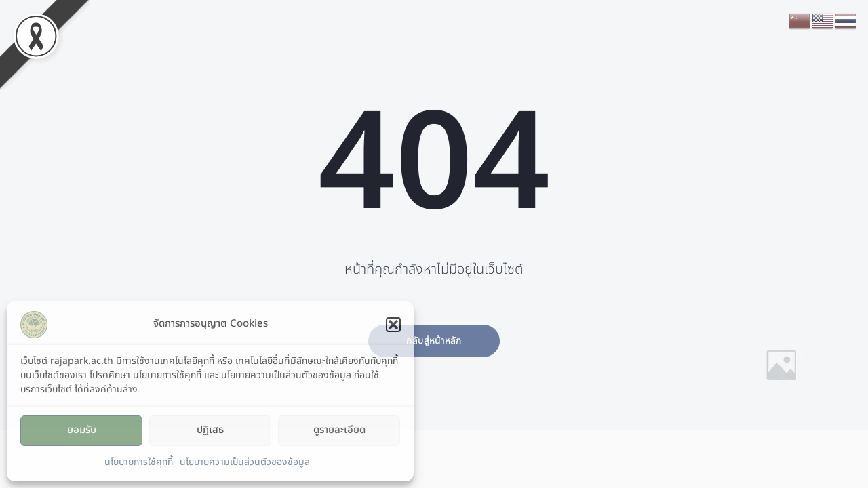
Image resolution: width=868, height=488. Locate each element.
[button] (393, 325)
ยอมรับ (82, 430)
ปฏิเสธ (210, 430)
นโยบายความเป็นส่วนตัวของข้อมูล (245, 462)
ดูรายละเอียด (339, 430)
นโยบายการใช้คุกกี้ (139, 462)
